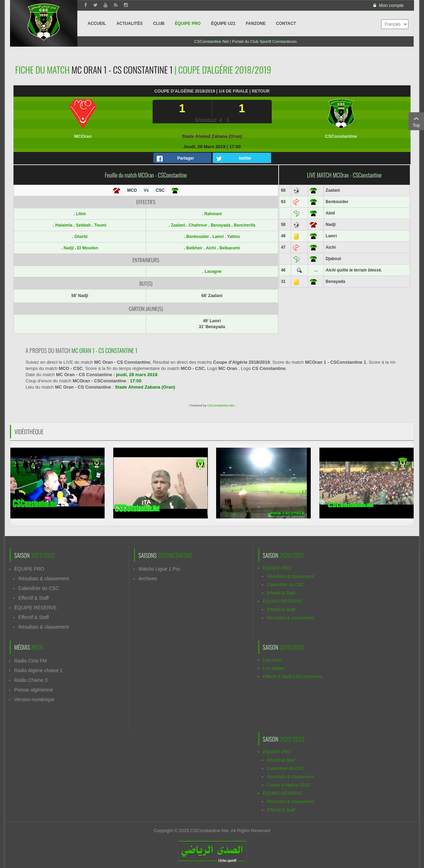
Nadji (69, 248)
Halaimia (64, 225)
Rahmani (213, 214)
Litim (81, 214)
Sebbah (84, 225)
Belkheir (194, 248)
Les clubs (272, 660)
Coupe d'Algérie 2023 (288, 785)
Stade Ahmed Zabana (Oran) (212, 136)
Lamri (218, 237)
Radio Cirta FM (30, 661)
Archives (148, 579)
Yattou (234, 237)
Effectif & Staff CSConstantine (293, 676)
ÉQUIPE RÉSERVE (35, 608)
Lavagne (213, 271)
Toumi (100, 225)
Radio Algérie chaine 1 (38, 670)
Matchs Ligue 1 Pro (159, 569)
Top (416, 121)
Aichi (211, 248)
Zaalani (178, 225)
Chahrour (198, 225)
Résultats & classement (44, 579)
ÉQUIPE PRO (29, 569)
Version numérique (34, 699)
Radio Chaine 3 (31, 680)
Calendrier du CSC (39, 588)
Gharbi (81, 237)
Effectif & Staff (33, 598)
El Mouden (88, 248)
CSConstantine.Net (220, 406)
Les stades (274, 668)
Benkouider (197, 237)
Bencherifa (244, 225)
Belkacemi (230, 248)
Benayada (220, 225)
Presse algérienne (34, 690)
